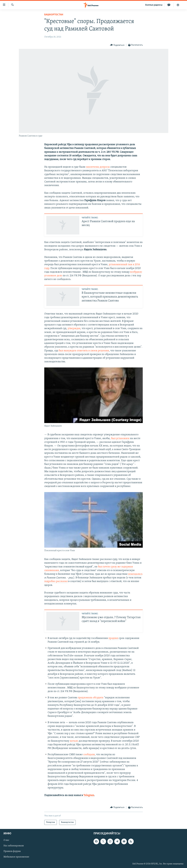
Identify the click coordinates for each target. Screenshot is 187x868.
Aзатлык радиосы (154, 5)
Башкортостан (54, 15)
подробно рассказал (56, 581)
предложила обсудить (91, 698)
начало (74, 741)
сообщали (89, 755)
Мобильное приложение (16, 857)
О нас (6, 840)
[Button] (117, 45)
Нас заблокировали (14, 846)
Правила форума (12, 851)
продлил (114, 638)
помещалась (135, 574)
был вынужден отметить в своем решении (84, 351)
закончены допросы (98, 167)
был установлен (120, 438)
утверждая (74, 328)
